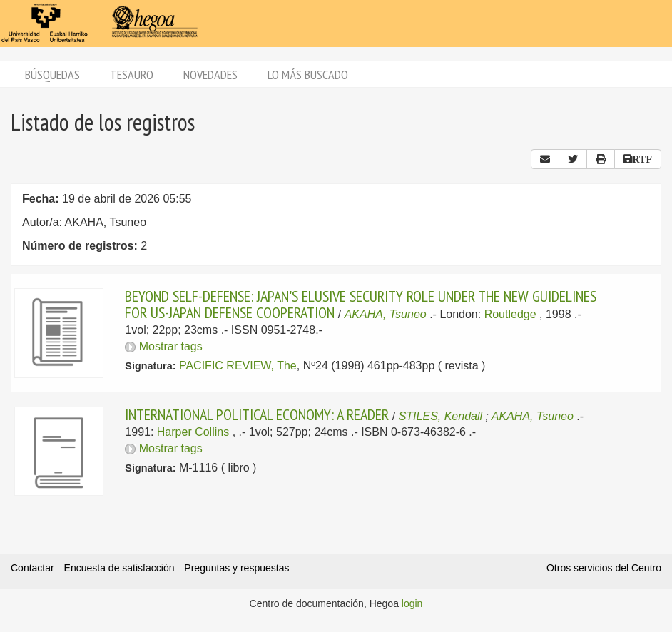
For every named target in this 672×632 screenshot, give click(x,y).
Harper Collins (193, 432)
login (412, 603)
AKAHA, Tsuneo (386, 314)
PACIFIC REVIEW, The (238, 366)
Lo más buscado (308, 75)
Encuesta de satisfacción (119, 568)
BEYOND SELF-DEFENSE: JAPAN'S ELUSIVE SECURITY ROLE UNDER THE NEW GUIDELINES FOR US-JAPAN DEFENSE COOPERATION (361, 304)
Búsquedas (52, 75)
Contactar (32, 568)
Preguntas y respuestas (236, 568)
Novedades (210, 75)
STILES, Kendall (441, 416)
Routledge (510, 314)
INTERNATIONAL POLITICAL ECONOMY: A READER (257, 414)
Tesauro (132, 75)
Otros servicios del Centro (604, 568)
